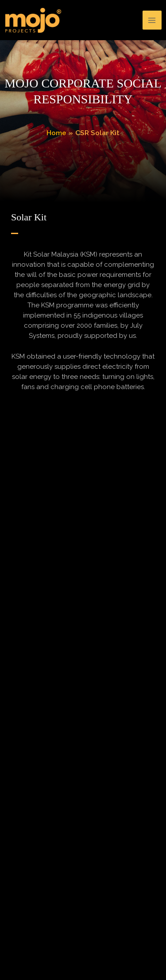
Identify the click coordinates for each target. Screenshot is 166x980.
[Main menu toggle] (152, 20)
